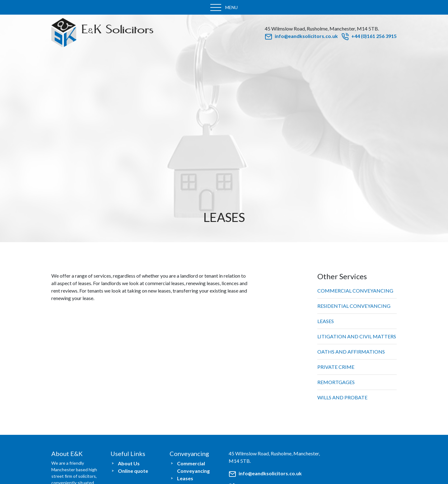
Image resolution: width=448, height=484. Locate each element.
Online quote (133, 471)
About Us (129, 463)
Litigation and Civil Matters (357, 336)
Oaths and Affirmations (351, 352)
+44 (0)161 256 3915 (369, 36)
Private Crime (336, 367)
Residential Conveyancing (354, 306)
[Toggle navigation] (224, 7)
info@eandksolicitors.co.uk (301, 36)
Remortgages (336, 382)
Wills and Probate (342, 397)
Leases (326, 321)
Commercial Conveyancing (355, 291)
